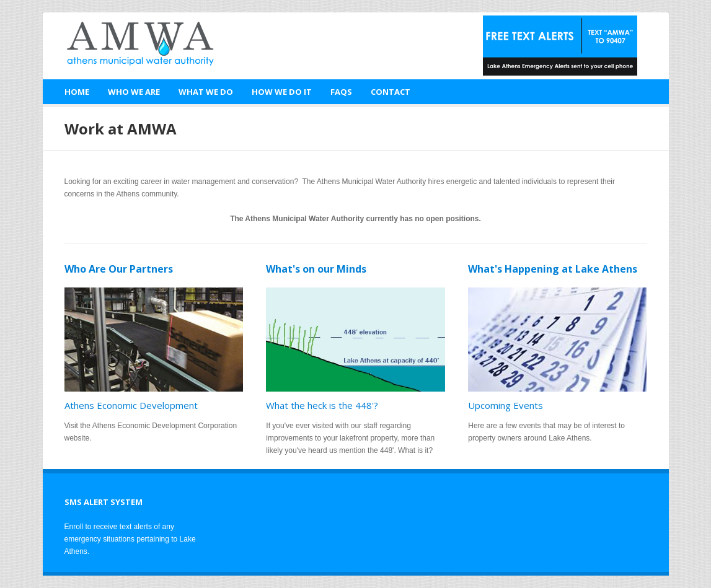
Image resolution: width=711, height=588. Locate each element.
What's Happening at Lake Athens (553, 269)
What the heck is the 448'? (322, 405)
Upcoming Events (506, 405)
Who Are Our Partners (119, 269)
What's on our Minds (316, 269)
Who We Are (134, 92)
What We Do (206, 92)
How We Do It (282, 92)
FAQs (341, 92)
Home (77, 92)
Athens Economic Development (131, 405)
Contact (391, 92)
